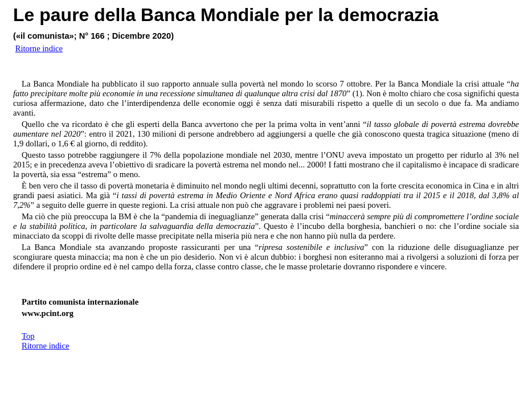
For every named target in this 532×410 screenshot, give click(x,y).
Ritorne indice (45, 346)
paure (64, 15)
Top (28, 336)
